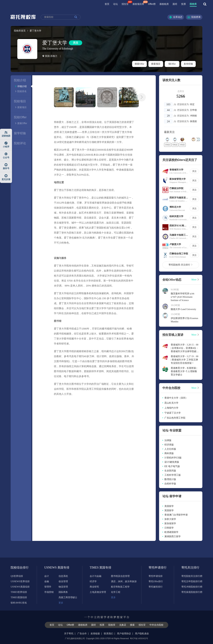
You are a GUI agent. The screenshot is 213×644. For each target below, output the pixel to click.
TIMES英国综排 (19, 597)
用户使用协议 (124, 634)
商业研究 (94, 587)
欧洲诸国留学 (171, 532)
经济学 (93, 581)
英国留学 (169, 510)
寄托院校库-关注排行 (181, 265)
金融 (47, 581)
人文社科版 (170, 449)
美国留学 (169, 506)
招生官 (125, 4)
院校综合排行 (20, 568)
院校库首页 (20, 31)
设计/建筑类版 (172, 462)
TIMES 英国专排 (99, 568)
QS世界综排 (17, 576)
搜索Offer (139, 64)
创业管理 (63, 581)
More (195, 280)
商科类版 (169, 453)
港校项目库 (138, 4)
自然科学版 (170, 484)
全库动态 (176, 17)
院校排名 (21, 91)
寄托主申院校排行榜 (192, 581)
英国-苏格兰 (50, 56)
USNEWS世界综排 (20, 581)
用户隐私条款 (142, 634)
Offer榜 (152, 4)
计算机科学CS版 (173, 458)
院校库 (193, 4)
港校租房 (164, 4)
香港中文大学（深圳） (176, 398)
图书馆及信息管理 (120, 576)
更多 (61, 603)
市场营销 (49, 592)
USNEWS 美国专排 (53, 568)
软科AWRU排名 (19, 603)
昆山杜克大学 (171, 403)
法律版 (168, 440)
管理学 (48, 587)
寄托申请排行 (158, 568)
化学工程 (116, 592)
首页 (107, 4)
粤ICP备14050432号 (139, 639)
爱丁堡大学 (55, 43)
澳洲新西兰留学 (173, 536)
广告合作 (82, 634)
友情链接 (95, 634)
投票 (184, 4)
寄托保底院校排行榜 (192, 592)
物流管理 (63, 587)
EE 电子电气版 (172, 466)
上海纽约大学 (171, 408)
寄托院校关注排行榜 (192, 576)
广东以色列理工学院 (175, 418)
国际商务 (63, 592)
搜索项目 (156, 64)
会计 (47, 576)
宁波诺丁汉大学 (173, 413)
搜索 (132, 625)
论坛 (115, 4)
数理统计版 (170, 479)
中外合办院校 (156, 625)
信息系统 (63, 576)
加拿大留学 (170, 519)
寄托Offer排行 (156, 581)
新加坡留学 (170, 523)
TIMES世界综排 (19, 592)
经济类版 (169, 445)
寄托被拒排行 (156, 587)
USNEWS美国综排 (20, 587)
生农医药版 (170, 471)
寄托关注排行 (190, 568)
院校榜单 (194, 17)
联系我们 (108, 634)
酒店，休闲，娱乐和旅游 (124, 581)
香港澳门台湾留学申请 (176, 515)
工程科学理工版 (173, 475)
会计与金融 (96, 576)
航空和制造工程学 (120, 587)
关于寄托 (69, 634)
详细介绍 (21, 86)
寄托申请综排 (156, 576)
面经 (175, 4)
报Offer (172, 64)
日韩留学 (169, 528)
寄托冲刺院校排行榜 (192, 587)
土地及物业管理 (98, 592)
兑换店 (123, 625)
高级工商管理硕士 (68, 597)
